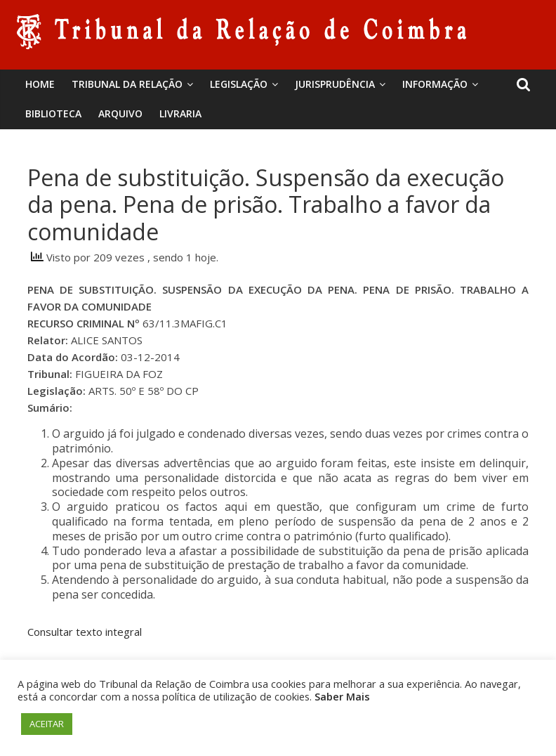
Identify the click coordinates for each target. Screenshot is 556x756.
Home (40, 84)
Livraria (180, 113)
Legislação (239, 84)
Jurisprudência (335, 84)
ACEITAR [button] (47, 724)
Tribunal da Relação (127, 84)
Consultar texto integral (85, 632)
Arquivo (120, 113)
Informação (435, 84)
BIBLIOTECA (53, 113)
